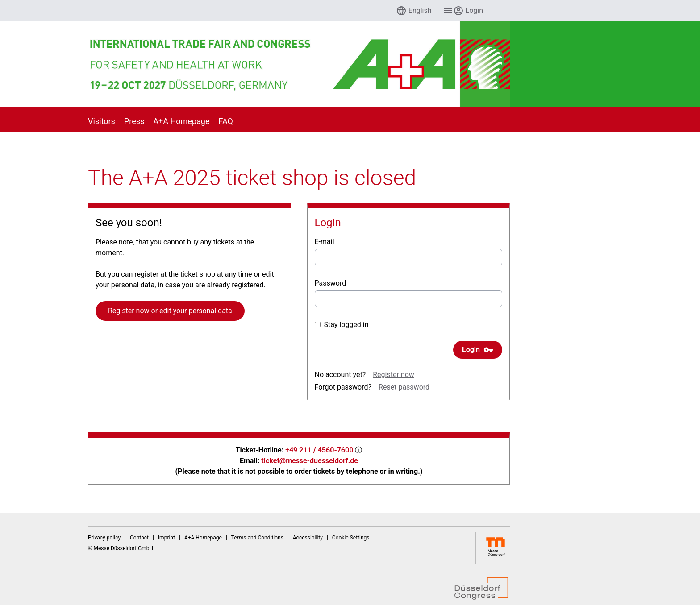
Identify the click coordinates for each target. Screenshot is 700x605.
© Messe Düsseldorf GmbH (121, 548)
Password (331, 283)
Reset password (404, 387)
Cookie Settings (351, 538)
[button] (414, 11)
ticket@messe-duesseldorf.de (310, 461)
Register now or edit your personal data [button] (170, 311)
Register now (394, 375)
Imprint (167, 538)
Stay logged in (342, 325)
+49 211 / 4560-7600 (319, 450)
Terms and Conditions (257, 538)
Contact (139, 538)
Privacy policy (104, 538)
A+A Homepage (203, 538)
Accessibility (308, 538)
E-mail (325, 242)
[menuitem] (414, 11)
